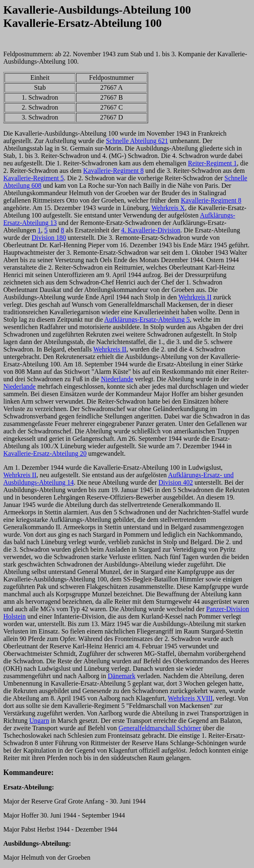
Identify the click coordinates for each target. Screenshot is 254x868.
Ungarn (39, 721)
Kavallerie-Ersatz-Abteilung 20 (45, 453)
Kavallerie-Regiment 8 (113, 171)
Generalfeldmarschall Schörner (160, 728)
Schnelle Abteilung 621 (137, 141)
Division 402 (176, 482)
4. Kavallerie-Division (151, 230)
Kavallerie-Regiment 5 (34, 178)
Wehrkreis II (195, 297)
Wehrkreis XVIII (190, 698)
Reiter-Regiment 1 (212, 163)
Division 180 (49, 238)
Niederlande (117, 379)
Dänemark (122, 676)
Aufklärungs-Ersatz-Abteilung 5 (147, 319)
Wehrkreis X (168, 208)
